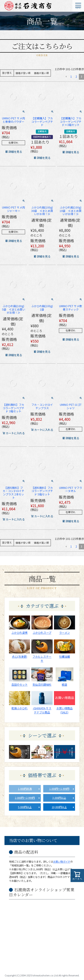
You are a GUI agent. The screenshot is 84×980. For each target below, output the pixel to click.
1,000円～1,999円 (59, 789)
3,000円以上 (59, 798)
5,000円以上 (25, 807)
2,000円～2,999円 (25, 798)
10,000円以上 (59, 807)
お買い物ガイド (62, 862)
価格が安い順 (23, 73)
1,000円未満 (25, 789)
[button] (66, 77)
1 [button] (71, 77)
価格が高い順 (41, 73)
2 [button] (76, 77)
